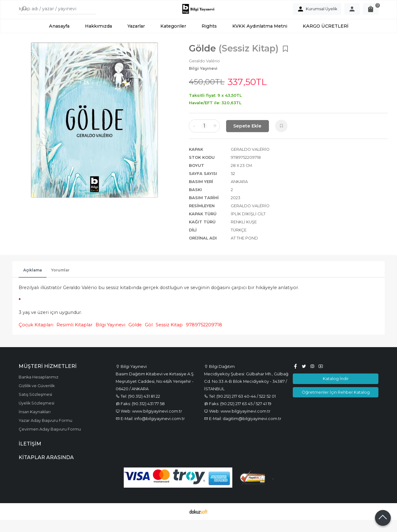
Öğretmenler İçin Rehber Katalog (336, 404)
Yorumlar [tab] (60, 282)
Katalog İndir (336, 391)
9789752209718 (204, 337)
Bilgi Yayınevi (110, 337)
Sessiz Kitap (169, 337)
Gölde (135, 337)
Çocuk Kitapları (36, 337)
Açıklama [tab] (33, 282)
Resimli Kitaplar (74, 337)
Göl (149, 337)
